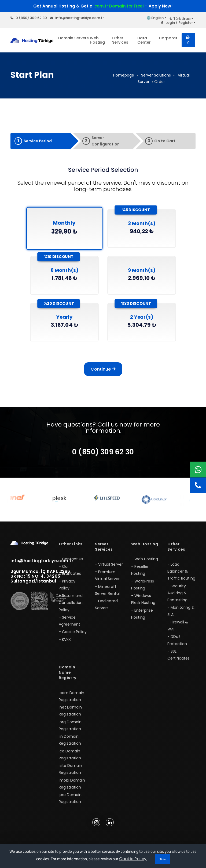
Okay (162, 859)
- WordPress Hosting (143, 588)
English (155, 18)
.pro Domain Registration (70, 802)
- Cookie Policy (73, 635)
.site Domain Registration (70, 773)
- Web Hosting (145, 562)
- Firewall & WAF (178, 629)
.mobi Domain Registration (72, 787)
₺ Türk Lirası (180, 19)
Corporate (168, 38)
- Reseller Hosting (140, 574)
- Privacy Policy (67, 588)
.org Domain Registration (70, 729)
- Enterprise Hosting (142, 617)
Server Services (104, 550)
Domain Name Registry (68, 676)
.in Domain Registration (70, 744)
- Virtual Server (109, 568)
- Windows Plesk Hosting (143, 603)
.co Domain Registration (70, 758)
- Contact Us (71, 562)
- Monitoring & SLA (181, 615)
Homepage (124, 75)
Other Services (120, 40)
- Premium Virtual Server (107, 579)
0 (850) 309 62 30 (29, 18)
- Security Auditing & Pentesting (177, 597)
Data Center (144, 40)
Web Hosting (97, 40)
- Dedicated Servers (106, 608)
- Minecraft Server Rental (107, 593)
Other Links (71, 548)
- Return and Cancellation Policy (71, 606)
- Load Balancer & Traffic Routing (181, 575)
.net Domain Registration (70, 714)
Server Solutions (156, 75)
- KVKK (65, 643)
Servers (82, 38)
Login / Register (177, 23)
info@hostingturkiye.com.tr (77, 18)
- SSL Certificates (179, 658)
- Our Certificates (70, 574)
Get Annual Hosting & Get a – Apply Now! (103, 6)
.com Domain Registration (71, 700)
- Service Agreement (69, 624)
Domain (66, 38)
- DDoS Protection (177, 644)
